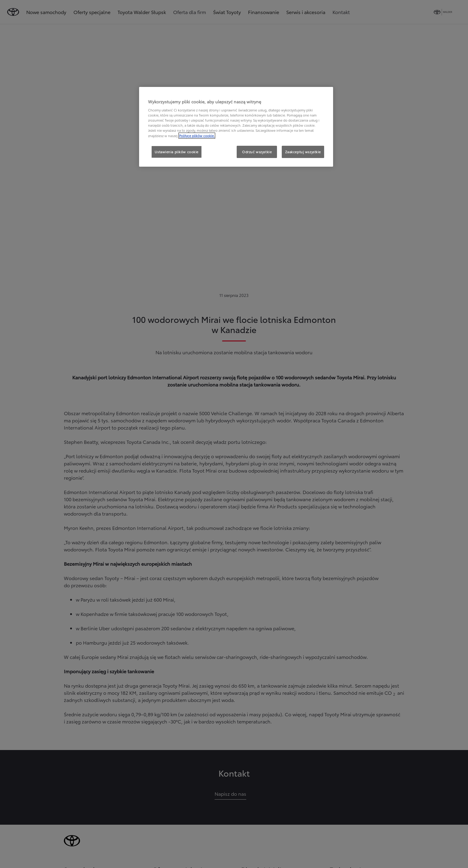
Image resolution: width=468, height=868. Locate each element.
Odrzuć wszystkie (257, 152)
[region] (236, 127)
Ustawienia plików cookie (177, 152)
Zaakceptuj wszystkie (303, 152)
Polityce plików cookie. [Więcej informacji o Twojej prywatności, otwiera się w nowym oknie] (197, 136)
